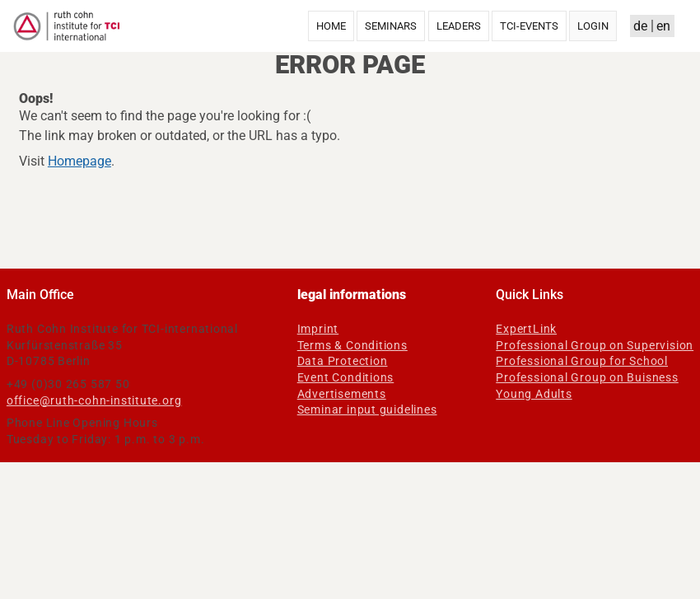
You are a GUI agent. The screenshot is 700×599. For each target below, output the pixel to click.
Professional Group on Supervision (595, 345)
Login (593, 26)
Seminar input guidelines (367, 409)
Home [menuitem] (331, 26)
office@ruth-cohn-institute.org (94, 400)
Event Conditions (346, 377)
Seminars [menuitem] (391, 26)
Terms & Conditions (352, 345)
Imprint (318, 329)
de (640, 26)
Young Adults (534, 394)
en (663, 26)
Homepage (79, 161)
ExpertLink (526, 329)
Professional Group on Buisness (587, 377)
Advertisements (342, 394)
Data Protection (343, 361)
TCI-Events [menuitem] (529, 26)
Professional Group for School (582, 361)
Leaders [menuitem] (459, 26)
